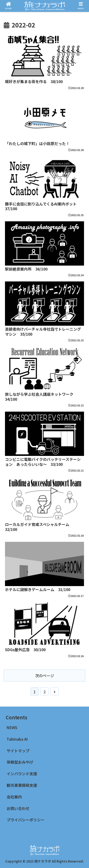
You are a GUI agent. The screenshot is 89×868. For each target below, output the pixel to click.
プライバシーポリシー (26, 820)
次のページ (45, 694)
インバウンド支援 (22, 774)
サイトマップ (18, 751)
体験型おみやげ (22, 762)
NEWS (12, 727)
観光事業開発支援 (22, 785)
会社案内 (14, 797)
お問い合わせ (18, 808)
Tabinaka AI (17, 739)
